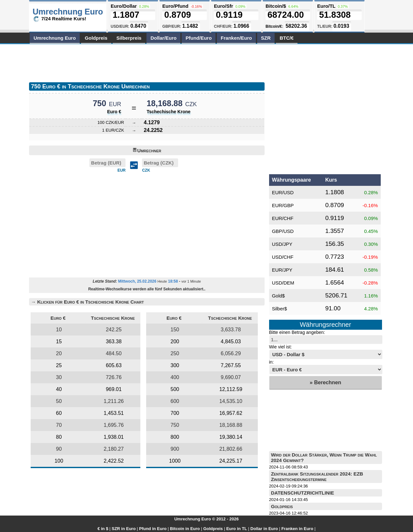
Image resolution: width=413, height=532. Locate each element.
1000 (175, 461)
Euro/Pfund (175, 6)
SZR (266, 38)
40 (59, 389)
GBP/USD (283, 231)
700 (175, 413)
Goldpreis (96, 38)
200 (175, 341)
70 (59, 425)
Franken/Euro (236, 38)
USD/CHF (283, 257)
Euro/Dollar (124, 6)
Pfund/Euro (199, 38)
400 (175, 377)
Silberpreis (129, 38)
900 (175, 449)
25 (59, 365)
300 (175, 365)
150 (175, 330)
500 (175, 389)
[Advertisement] (146, 62)
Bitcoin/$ (276, 6)
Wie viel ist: (281, 347)
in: (272, 362)
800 (175, 437)
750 (175, 425)
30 (59, 377)
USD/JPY (282, 244)
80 (59, 437)
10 (59, 330)
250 (175, 353)
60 (59, 413)
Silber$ (280, 309)
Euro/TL (326, 6)
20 (59, 353)
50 (59, 401)
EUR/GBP (283, 205)
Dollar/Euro (163, 38)
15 (59, 341)
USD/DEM (283, 283)
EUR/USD (283, 192)
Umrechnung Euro (55, 38)
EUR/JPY (282, 270)
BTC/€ (287, 38)
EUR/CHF (283, 218)
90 (59, 449)
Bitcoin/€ (274, 26)
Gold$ (278, 296)
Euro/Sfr (223, 6)
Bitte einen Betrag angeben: (297, 332)
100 (59, 461)
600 (175, 401)
